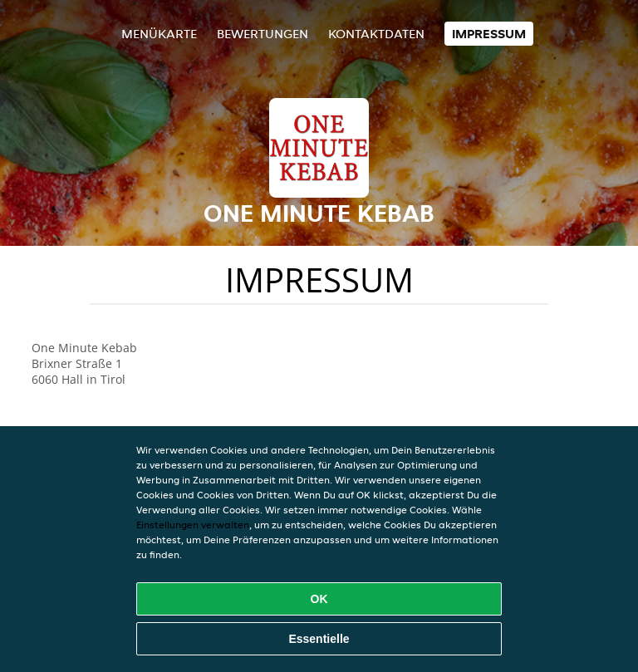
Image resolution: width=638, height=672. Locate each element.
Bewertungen (263, 34)
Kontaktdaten (376, 34)
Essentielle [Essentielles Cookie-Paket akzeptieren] (319, 639)
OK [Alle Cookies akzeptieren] (319, 599)
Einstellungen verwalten (193, 525)
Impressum (489, 34)
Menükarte (159, 34)
